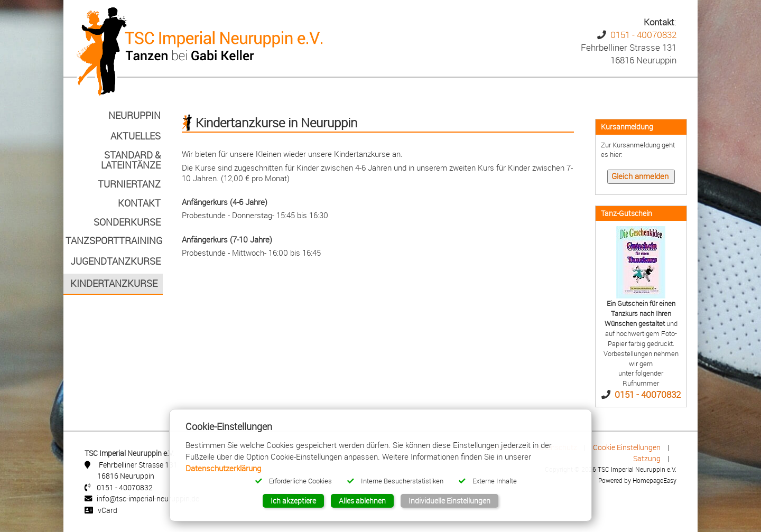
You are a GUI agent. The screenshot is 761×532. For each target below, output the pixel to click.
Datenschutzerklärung (223, 468)
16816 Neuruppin (126, 476)
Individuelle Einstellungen (449, 501)
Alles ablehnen (362, 501)
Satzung (647, 458)
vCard (108, 510)
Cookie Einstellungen (627, 447)
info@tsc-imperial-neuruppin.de (148, 498)
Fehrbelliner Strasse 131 (138, 465)
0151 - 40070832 (643, 35)
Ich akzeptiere (293, 501)
